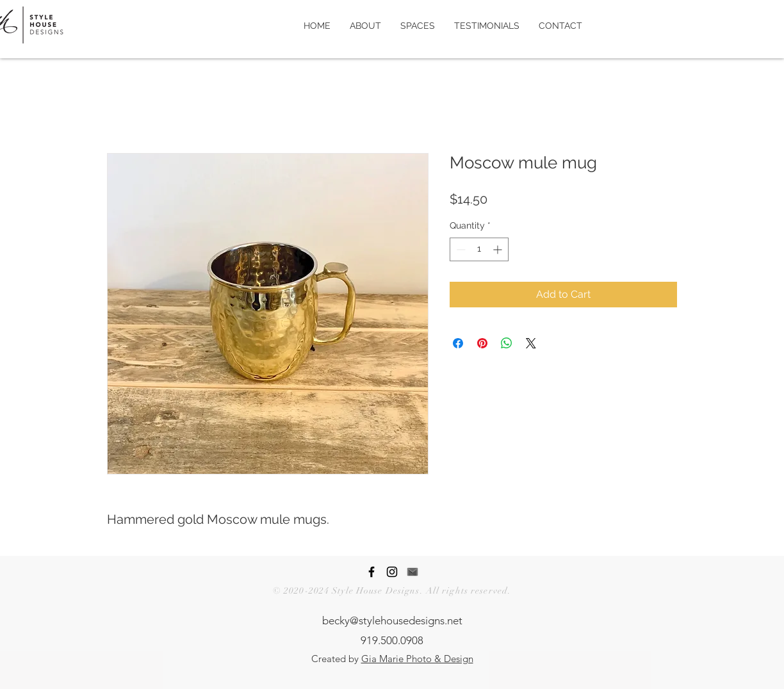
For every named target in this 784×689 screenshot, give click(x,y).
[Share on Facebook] (458, 343)
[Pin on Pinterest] (482, 343)
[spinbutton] (479, 249)
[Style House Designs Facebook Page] (372, 572)
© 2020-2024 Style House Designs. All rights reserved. (392, 591)
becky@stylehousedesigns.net (392, 620)
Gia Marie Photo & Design (417, 659)
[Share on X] (531, 343)
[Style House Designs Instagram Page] (392, 572)
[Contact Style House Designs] (412, 572)
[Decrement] (460, 249)
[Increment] (499, 249)
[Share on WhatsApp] (507, 343)
